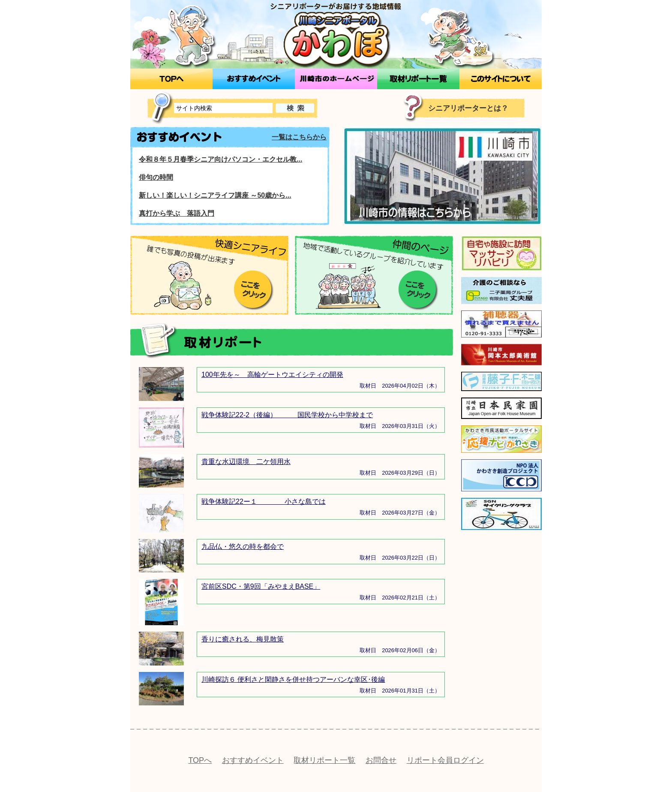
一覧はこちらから (299, 137)
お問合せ (381, 760)
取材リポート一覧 (324, 760)
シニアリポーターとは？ (468, 108)
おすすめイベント (253, 760)
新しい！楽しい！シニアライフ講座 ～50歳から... (215, 195)
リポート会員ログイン (445, 760)
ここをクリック (254, 291)
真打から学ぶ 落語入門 (177, 213)
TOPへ (200, 760)
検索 (295, 108)
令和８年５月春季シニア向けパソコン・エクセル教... (220, 159)
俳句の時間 (156, 177)
